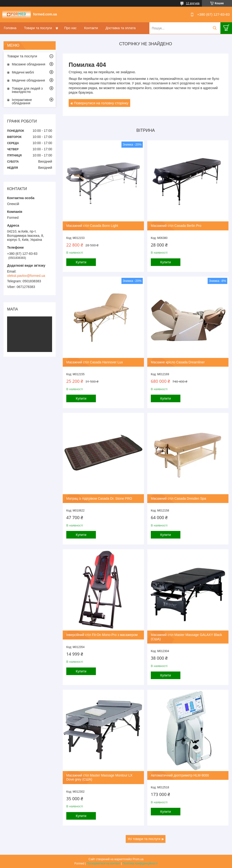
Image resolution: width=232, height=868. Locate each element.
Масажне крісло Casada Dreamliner (178, 362)
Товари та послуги (38, 28)
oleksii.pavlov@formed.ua (26, 276)
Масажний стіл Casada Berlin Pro (176, 226)
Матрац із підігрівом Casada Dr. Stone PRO (99, 498)
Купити (81, 262)
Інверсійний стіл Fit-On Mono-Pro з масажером (102, 635)
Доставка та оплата (121, 28)
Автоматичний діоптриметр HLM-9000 (180, 775)
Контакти (91, 28)
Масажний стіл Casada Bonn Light (92, 226)
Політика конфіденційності (140, 863)
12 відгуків (193, 3)
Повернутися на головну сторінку (101, 103)
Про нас (70, 28)
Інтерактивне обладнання (22, 101)
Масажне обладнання (29, 64)
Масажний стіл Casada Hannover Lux (95, 362)
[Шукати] (215, 28)
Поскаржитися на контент (103, 863)
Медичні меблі (23, 72)
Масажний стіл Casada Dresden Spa (178, 498)
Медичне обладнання (28, 80)
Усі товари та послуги (144, 839)
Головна (10, 28)
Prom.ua (138, 859)
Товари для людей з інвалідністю (27, 90)
